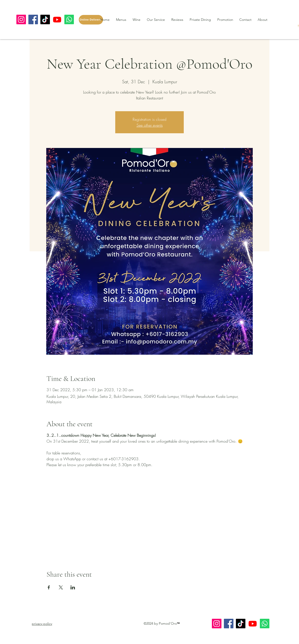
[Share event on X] (61, 587)
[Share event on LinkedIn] (73, 587)
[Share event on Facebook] (49, 587)
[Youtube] (57, 19)
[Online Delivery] (91, 20)
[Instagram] (21, 19)
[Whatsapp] (69, 19)
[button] (42, 624)
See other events (150, 125)
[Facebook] (33, 19)
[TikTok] (45, 19)
